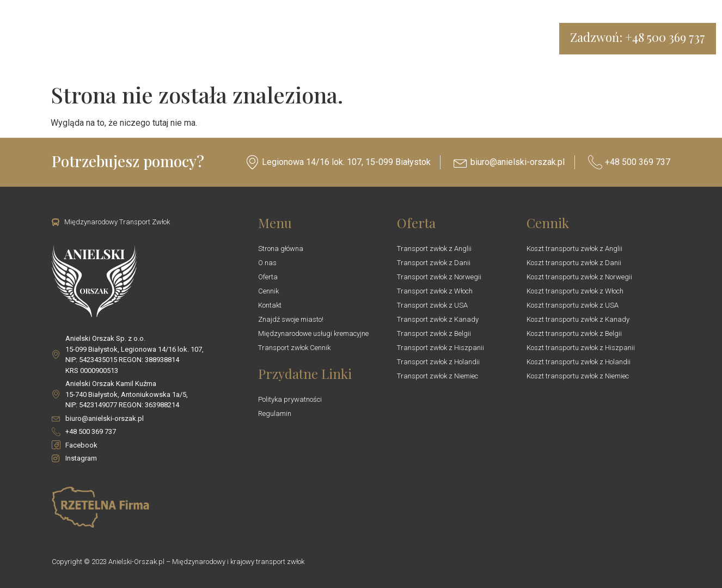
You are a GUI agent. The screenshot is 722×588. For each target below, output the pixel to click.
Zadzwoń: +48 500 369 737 (638, 37)
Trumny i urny (338, 39)
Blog (383, 39)
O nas (206, 39)
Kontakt (413, 39)
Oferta (241, 39)
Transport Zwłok (162, 39)
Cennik (284, 39)
